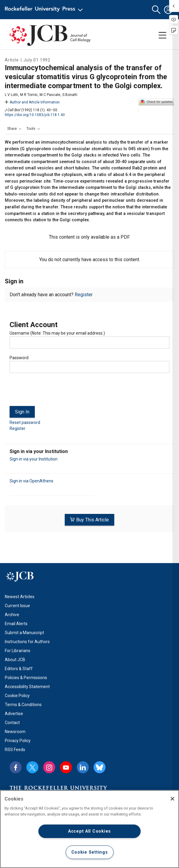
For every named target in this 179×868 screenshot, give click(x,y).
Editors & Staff (19, 669)
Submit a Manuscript (24, 633)
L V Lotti (11, 95)
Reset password (25, 422)
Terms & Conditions (23, 705)
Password (19, 358)
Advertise (14, 714)
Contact (12, 723)
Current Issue (17, 606)
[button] (156, 10)
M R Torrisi (29, 95)
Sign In (22, 412)
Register (84, 295)
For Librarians (18, 651)
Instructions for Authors (27, 642)
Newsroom (15, 732)
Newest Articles (20, 597)
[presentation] (55, 392)
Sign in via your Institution (34, 459)
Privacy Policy (18, 741)
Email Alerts (16, 624)
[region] (89, 829)
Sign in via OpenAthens (31, 481)
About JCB (15, 660)
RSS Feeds (15, 750)
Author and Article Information (32, 102)
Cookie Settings (90, 852)
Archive (12, 615)
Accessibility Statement (27, 687)
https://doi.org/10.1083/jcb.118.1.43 (35, 115)
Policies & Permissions (26, 678)
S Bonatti (70, 95)
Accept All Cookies (89, 831)
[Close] (172, 799)
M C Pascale (50, 95)
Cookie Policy (17, 696)
